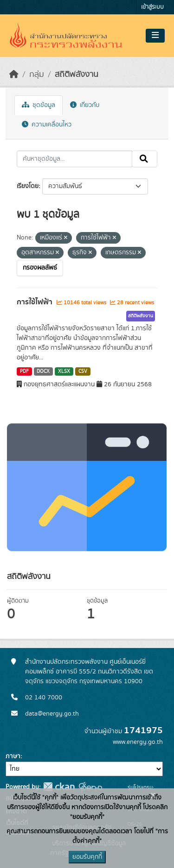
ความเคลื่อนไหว (47, 125)
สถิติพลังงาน (77, 75)
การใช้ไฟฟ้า (35, 302)
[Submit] (145, 159)
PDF (24, 371)
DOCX (43, 371)
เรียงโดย (28, 186)
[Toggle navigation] (155, 36)
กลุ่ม (37, 75)
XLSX (64, 371)
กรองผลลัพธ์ (40, 268)
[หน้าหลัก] (14, 75)
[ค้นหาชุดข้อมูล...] (74, 159)
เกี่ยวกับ (85, 105)
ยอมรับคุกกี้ (87, 857)
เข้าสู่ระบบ (152, 7)
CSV (83, 371)
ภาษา (13, 756)
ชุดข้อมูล (39, 105)
